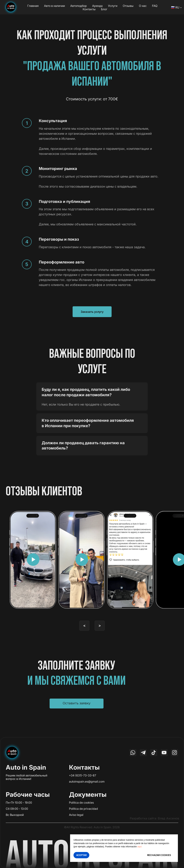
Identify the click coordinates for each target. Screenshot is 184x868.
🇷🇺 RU (175, 7)
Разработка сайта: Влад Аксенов (154, 819)
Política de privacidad (83, 809)
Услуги (113, 6)
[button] (77, 704)
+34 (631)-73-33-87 (83, 775)
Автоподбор (79, 6)
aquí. (140, 847)
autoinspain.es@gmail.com (87, 781)
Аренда (97, 6)
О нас (143, 6)
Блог (104, 9)
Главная (33, 6)
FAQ (155, 6)
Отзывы (128, 6)
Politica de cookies (81, 803)
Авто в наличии (54, 6)
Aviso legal (76, 815)
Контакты (89, 9)
